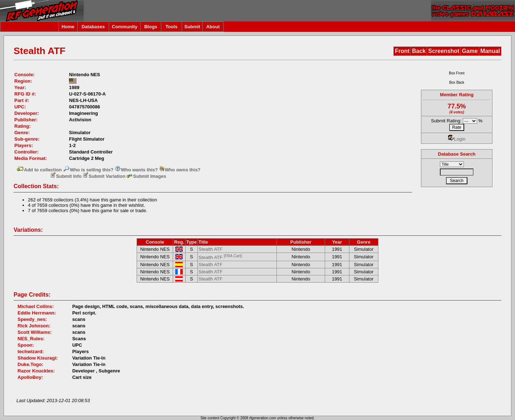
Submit (192, 27)
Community (125, 27)
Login (457, 139)
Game (470, 51)
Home (68, 27)
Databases (93, 27)
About (213, 27)
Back (419, 51)
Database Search (457, 154)
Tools (172, 27)
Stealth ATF (210, 249)
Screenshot (444, 51)
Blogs (151, 27)
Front (402, 51)
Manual (490, 51)
